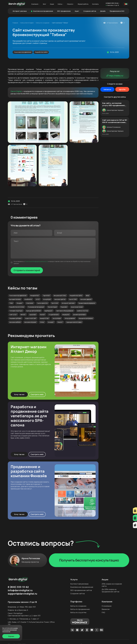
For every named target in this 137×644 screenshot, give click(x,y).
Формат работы (83, 4)
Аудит (77, 11)
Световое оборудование (65, 311)
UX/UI (38, 299)
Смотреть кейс (37, 394)
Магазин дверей (86, 299)
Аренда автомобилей (33, 311)
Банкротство (44, 318)
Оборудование (70, 318)
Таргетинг (46, 296)
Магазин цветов (60, 299)
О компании (107, 606)
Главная (15, 23)
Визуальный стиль (60, 296)
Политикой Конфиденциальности (36, 261)
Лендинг (19, 303)
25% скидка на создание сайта (112, 585)
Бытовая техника (15, 299)
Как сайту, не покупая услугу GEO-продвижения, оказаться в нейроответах (114, 104)
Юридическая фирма (86, 318)
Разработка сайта (41, 52)
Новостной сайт (31, 318)
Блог (45, 4)
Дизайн (103, 11)
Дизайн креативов (79, 315)
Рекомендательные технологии (10, 631)
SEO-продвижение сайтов (81, 590)
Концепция (47, 299)
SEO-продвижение (64, 11)
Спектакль (30, 303)
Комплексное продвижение (42, 11)
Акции (52, 4)
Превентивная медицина (87, 303)
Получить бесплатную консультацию (89, 560)
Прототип (55, 303)
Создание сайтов (90, 11)
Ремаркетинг (35, 296)
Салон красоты (42, 303)
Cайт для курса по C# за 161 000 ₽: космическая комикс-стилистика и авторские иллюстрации (115, 121)
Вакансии (106, 609)
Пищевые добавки (15, 318)
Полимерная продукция (36, 307)
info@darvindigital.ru (20, 590)
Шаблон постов (82, 311)
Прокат (42, 315)
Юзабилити (28, 299)
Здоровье (33, 315)
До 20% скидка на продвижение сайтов (110, 590)
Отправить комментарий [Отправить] (27, 270)
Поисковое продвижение (23, 52)
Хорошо (11, 636)
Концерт (51, 322)
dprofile (122, 89)
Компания (35, 4)
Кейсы (60, 4)
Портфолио (76, 602)
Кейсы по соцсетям (78, 612)
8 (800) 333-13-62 (112, 3)
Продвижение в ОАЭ (117, 11)
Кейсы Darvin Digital (27, 23)
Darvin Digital (16, 91)
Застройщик (57, 318)
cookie (15, 628)
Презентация (52, 307)
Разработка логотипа (17, 307)
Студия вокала (54, 315)
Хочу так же (19, 394)
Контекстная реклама (79, 584)
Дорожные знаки (77, 307)
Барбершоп (48, 311)
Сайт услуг (13, 315)
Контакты (95, 4)
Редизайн (64, 307)
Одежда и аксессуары (74, 322)
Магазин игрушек (30, 322)
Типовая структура (16, 311)
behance (107, 89)
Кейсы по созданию (43, 23)
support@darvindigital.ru (22, 594)
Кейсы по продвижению (80, 609)
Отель (42, 322)
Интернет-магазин (68, 303)
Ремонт (60, 322)
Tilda (11, 303)
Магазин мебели (15, 322)
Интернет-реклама (20, 11)
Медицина (66, 315)
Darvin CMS (73, 299)
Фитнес (23, 315)
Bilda (87, 296)
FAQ (103, 612)
